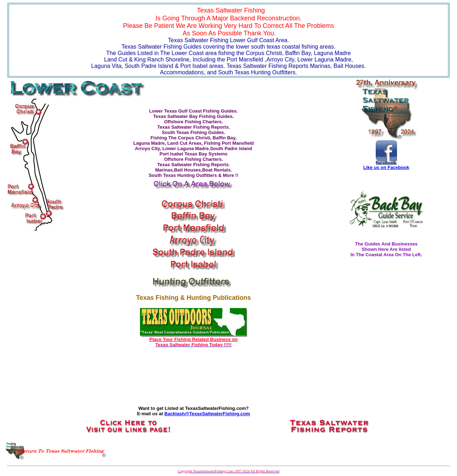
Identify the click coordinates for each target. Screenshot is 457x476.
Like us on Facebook (386, 167)
